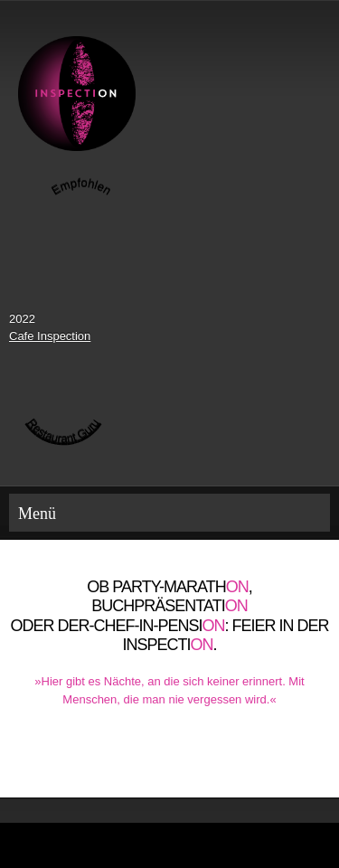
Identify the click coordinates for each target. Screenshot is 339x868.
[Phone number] (143, 761)
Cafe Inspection (50, 336)
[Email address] (170, 761)
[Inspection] (77, 94)
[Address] (197, 761)
